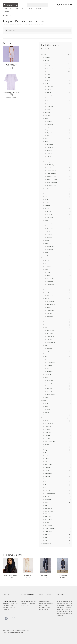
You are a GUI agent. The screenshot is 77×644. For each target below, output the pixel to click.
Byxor (47, 83)
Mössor (47, 197)
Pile (50, 232)
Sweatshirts (50, 371)
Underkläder (48, 374)
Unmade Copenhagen (51, 528)
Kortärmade (50, 334)
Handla (5, 8)
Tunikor (47, 240)
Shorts (47, 203)
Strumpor (48, 206)
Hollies (47, 456)
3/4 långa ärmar (51, 66)
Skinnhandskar (51, 296)
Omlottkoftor (51, 191)
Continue (47, 438)
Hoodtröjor (50, 360)
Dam (17, 8)
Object (47, 482)
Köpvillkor (21, 632)
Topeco (47, 523)
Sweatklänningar (51, 185)
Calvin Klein (48, 432)
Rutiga (49, 110)
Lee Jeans (48, 467)
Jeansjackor (50, 124)
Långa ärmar (50, 72)
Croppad (49, 92)
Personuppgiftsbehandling (10, 632)
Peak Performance (50, 494)
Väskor (47, 243)
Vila (46, 537)
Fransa (47, 453)
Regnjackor (50, 133)
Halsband (48, 112)
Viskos (49, 80)
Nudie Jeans (48, 479)
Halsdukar (48, 290)
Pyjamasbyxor (51, 284)
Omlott (49, 78)
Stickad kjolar (51, 159)
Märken (31, 8)
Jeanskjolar (50, 144)
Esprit (47, 450)
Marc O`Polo (48, 473)
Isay (46, 462)
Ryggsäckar (50, 392)
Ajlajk (47, 421)
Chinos (49, 272)
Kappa (49, 127)
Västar (47, 252)
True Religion (49, 526)
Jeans (49, 98)
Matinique (48, 476)
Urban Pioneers (49, 531)
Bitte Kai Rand (49, 424)
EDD (46, 447)
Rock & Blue (48, 499)
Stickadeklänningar (52, 182)
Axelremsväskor (51, 246)
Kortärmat (50, 69)
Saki (46, 505)
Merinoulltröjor (51, 363)
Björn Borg (48, 427)
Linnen (47, 194)
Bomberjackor (51, 302)
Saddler (47, 502)
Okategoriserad (47, 543)
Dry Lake (47, 444)
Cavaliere (47, 435)
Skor (46, 345)
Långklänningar (51, 168)
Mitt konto (38, 8)
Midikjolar (50, 150)
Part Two (47, 491)
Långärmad (50, 217)
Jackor (47, 118)
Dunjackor (50, 121)
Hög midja (50, 95)
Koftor (47, 188)
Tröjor (47, 220)
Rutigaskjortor (51, 342)
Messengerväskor (52, 383)
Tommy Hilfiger (49, 520)
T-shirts (47, 412)
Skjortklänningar (51, 176)
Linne (49, 75)
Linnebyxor (50, 104)
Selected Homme (50, 517)
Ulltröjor (49, 235)
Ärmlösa (49, 211)
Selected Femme (49, 514)
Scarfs (47, 200)
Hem (6, 15)
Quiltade (49, 130)
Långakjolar (50, 147)
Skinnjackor (50, 316)
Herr (11, 8)
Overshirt (50, 339)
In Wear (47, 459)
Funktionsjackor (51, 304)
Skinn (49, 136)
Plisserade (50, 153)
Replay (47, 496)
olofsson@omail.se (8, 604)
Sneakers (49, 348)
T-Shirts (47, 354)
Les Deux (47, 470)
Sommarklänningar (52, 179)
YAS (46, 540)
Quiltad (49, 255)
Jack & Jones (48, 464)
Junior (24, 8)
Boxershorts (48, 267)
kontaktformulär (8, 602)
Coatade (49, 89)
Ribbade (49, 156)
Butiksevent (7, 11)
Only (46, 485)
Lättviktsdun (50, 310)
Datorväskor (50, 249)
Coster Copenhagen (50, 441)
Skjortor (47, 328)
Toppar (47, 208)
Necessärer (50, 386)
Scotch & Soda (49, 508)
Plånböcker (50, 389)
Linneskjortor (51, 336)
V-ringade (50, 238)
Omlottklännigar (52, 174)
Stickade (49, 226)
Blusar (47, 63)
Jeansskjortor (51, 331)
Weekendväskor (51, 395)
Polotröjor (50, 223)
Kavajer (47, 139)
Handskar (48, 115)
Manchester (50, 107)
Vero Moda (48, 534)
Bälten (47, 60)
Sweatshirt (50, 229)
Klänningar (48, 162)
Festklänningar (51, 165)
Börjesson (48, 430)
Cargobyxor (50, 86)
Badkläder (48, 261)
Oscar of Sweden (49, 488)
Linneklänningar (51, 171)
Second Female (49, 511)
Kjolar (47, 142)
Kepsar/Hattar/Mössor (51, 322)
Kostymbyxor (51, 101)
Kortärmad (50, 214)
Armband (47, 57)
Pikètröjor (50, 366)
